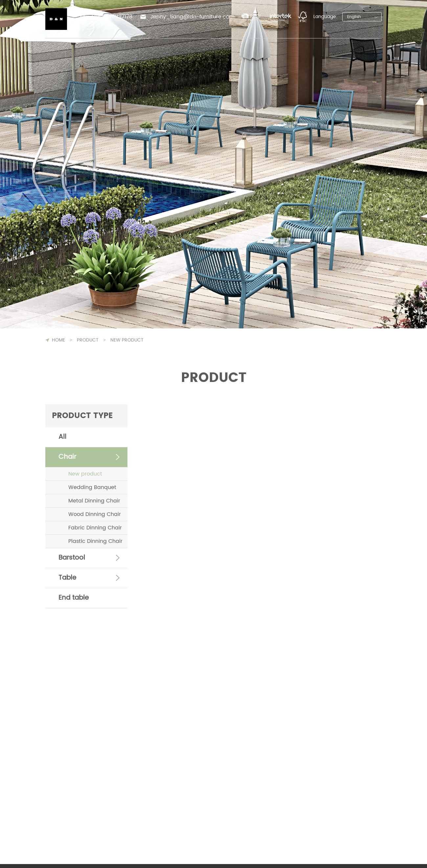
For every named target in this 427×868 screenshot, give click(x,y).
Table (67, 578)
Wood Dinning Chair (95, 514)
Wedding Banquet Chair (92, 489)
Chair (67, 457)
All (62, 437)
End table (74, 598)
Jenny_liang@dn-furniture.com (192, 17)
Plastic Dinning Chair (95, 541)
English (354, 17)
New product (85, 474)
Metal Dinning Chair (94, 501)
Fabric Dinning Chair (95, 528)
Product (88, 340)
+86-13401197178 (111, 17)
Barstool (72, 558)
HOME (58, 340)
